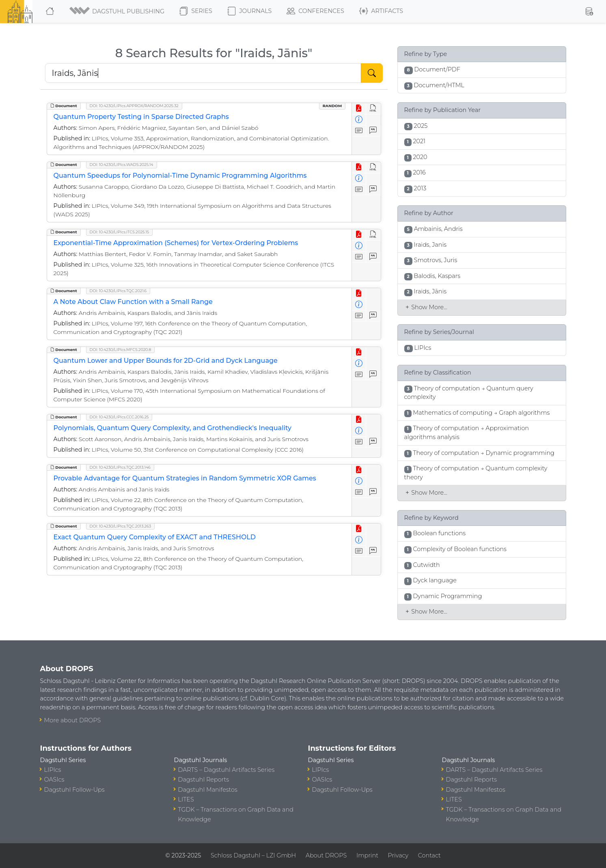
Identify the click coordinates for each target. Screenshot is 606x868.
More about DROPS (73, 720)
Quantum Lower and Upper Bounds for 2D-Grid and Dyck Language (166, 361)
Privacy (398, 855)
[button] (118, 11)
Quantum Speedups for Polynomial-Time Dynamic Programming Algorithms (180, 176)
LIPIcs (53, 770)
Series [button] (196, 11)
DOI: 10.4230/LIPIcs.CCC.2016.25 (119, 417)
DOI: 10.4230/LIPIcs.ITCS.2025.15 (120, 232)
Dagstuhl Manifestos (208, 790)
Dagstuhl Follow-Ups (74, 790)
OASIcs (54, 780)
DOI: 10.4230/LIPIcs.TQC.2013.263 (121, 526)
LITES (186, 799)
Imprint (367, 855)
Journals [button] (249, 11)
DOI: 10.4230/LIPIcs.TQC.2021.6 (118, 291)
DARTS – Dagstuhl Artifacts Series (226, 770)
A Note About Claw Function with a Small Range (133, 302)
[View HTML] (373, 109)
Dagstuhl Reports (204, 780)
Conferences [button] (315, 11)
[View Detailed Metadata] (359, 120)
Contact (429, 855)
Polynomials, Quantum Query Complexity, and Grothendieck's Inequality (173, 428)
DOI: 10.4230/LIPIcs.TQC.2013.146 (120, 467)
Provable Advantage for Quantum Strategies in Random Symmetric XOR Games (185, 478)
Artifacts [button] (381, 11)
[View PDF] (359, 109)
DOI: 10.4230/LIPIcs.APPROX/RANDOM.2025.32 (134, 106)
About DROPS (326, 855)
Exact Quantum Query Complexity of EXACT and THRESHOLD (155, 537)
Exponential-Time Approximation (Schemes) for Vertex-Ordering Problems (176, 243)
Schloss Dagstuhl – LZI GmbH (253, 855)
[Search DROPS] (203, 73)
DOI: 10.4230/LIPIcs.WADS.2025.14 (122, 165)
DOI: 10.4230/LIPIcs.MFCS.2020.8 (121, 350)
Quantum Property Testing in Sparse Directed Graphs (141, 117)
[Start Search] (372, 73)
